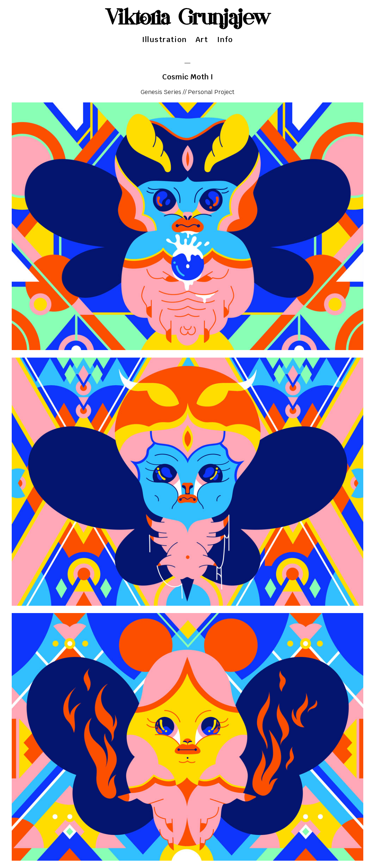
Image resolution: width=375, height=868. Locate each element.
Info (225, 40)
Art (202, 40)
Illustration (164, 40)
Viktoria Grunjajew (188, 18)
